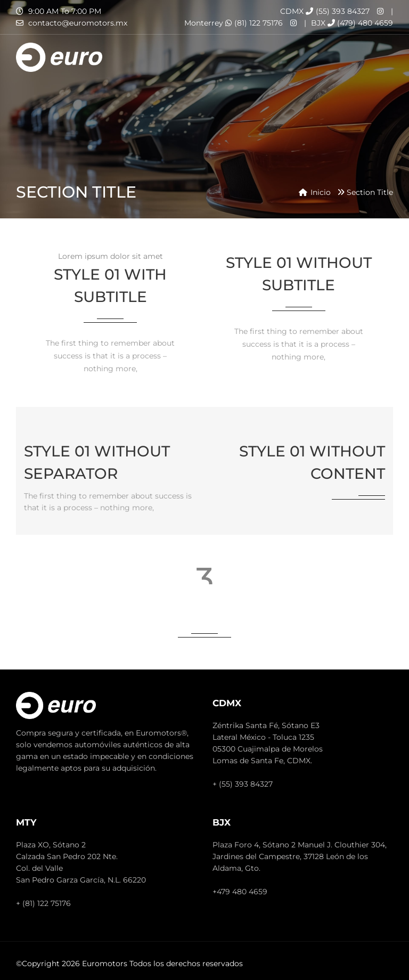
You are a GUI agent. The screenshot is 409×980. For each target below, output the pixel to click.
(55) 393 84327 (338, 11)
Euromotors (105, 963)
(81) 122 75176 (254, 23)
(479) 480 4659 (360, 23)
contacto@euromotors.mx (78, 23)
